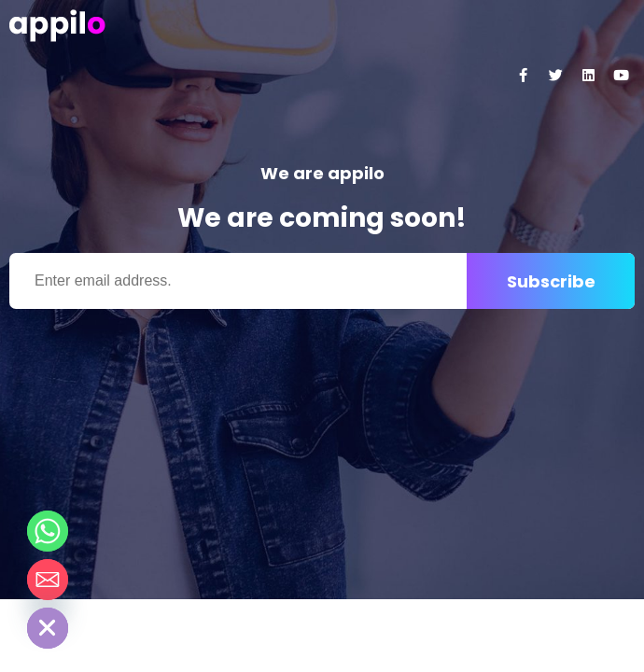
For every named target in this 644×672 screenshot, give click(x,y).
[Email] (48, 580)
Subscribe (551, 281)
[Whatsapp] (48, 531)
